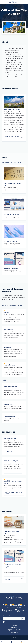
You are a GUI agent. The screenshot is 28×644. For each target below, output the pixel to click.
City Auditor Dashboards (11, 214)
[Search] (23, 619)
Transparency (14, 633)
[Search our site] (12, 619)
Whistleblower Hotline (11, 268)
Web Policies (14, 627)
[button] (8, 622)
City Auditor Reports (10, 241)
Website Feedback (14, 631)
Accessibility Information (14, 629)
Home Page (14, 626)
